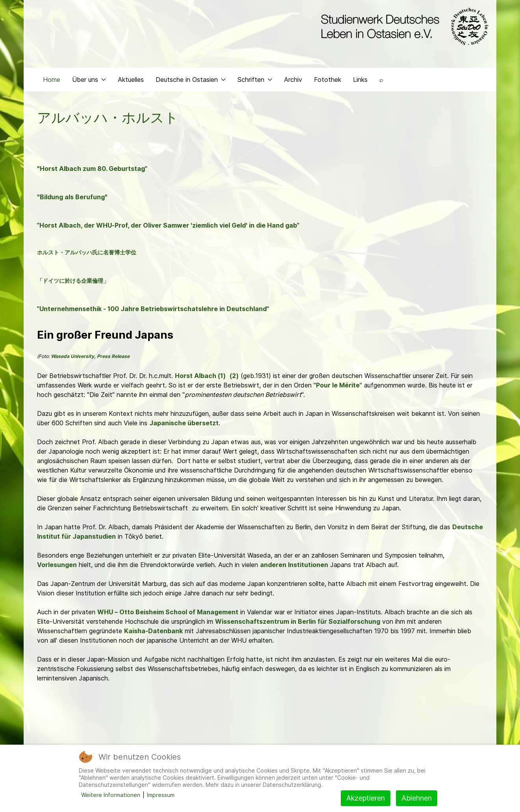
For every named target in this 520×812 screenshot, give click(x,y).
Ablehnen (417, 798)
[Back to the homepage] (403, 27)
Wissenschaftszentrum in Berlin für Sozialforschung (298, 623)
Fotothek (328, 81)
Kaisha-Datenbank (153, 632)
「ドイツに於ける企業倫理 (70, 282)
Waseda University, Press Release (90, 358)
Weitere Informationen (111, 795)
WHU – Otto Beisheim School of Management (168, 614)
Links (360, 81)
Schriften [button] (255, 81)
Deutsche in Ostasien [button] (191, 81)
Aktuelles (131, 81)
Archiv (293, 81)
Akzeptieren (366, 798)
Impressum (161, 795)
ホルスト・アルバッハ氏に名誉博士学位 (87, 254)
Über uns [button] (89, 81)
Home (52, 81)
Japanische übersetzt (184, 425)
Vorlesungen (57, 566)
